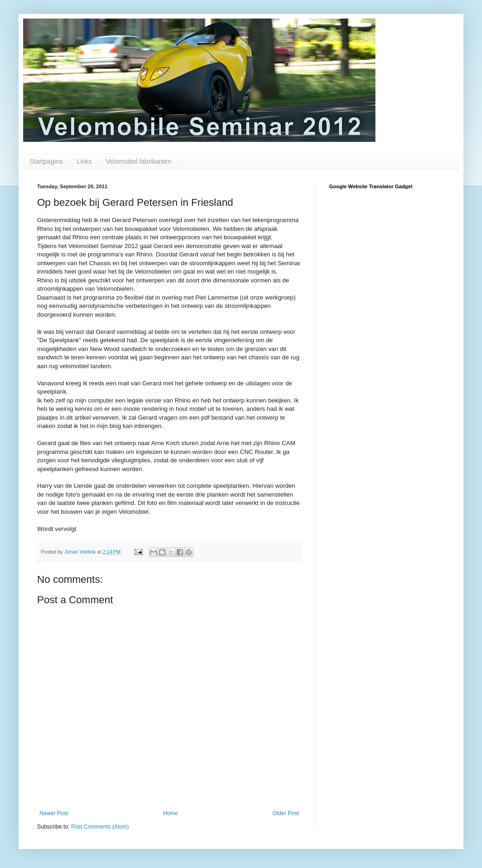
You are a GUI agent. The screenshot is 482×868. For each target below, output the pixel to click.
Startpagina (46, 161)
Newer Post (54, 813)
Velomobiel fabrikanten (139, 161)
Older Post (286, 813)
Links (85, 161)
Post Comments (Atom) (100, 827)
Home (171, 813)
